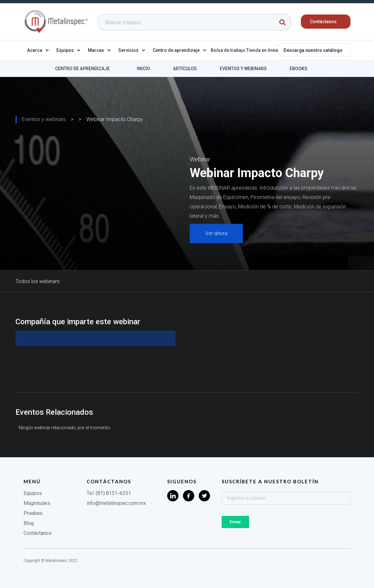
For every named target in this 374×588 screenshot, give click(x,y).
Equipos (33, 493)
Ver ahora (216, 233)
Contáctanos (38, 533)
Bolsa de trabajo (228, 50)
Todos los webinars (38, 281)
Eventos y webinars (243, 69)
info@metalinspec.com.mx (116, 503)
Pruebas (33, 513)
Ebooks (298, 69)
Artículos (185, 69)
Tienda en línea (262, 50)
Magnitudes (37, 503)
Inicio (144, 69)
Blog (29, 523)
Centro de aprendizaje (82, 69)
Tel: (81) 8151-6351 (109, 493)
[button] (38, 50)
